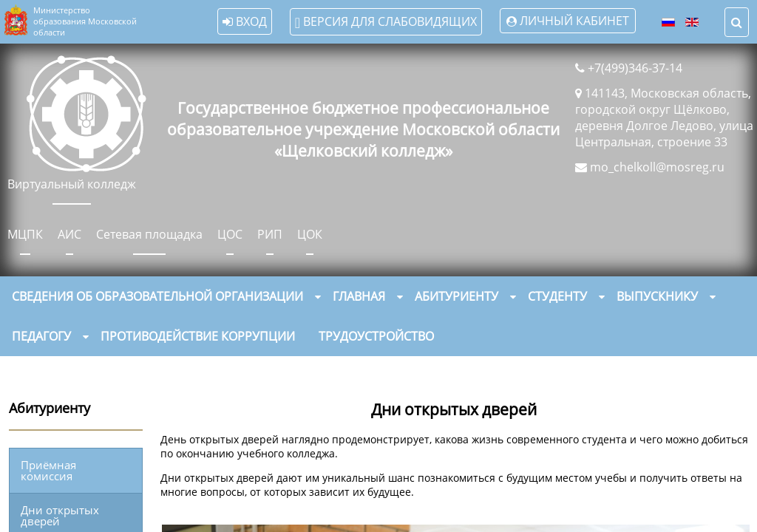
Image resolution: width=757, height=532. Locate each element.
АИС (69, 234)
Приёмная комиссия (48, 470)
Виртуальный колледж (72, 184)
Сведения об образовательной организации (157, 296)
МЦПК (25, 234)
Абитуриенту (456, 296)
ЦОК (310, 234)
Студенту (557, 296)
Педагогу (41, 336)
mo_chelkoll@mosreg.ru (657, 167)
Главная (359, 296)
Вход (244, 21)
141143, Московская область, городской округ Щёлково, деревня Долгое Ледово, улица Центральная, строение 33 (664, 117)
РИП (270, 234)
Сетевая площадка (149, 234)
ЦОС (230, 234)
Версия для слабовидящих (385, 22)
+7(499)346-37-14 (635, 68)
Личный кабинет (574, 21)
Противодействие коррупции (198, 336)
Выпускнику (657, 296)
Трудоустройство (376, 336)
